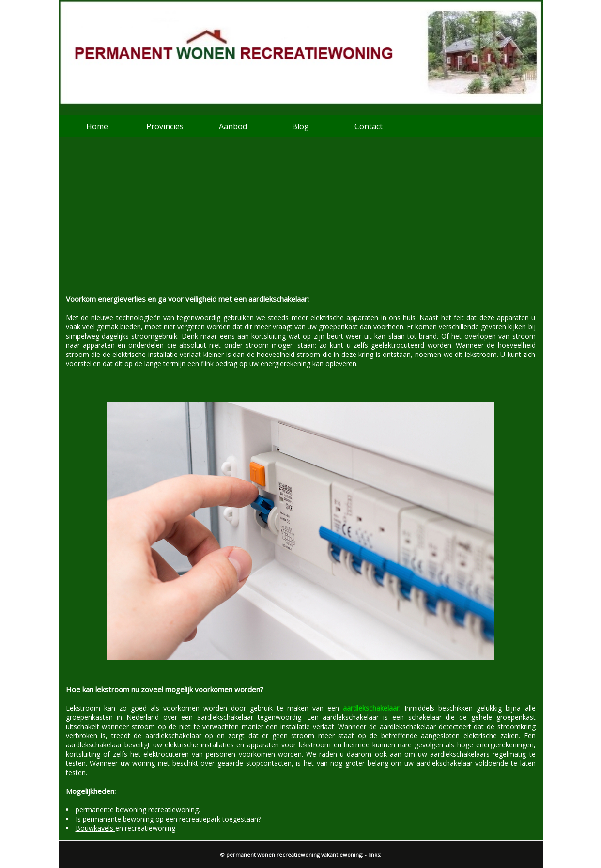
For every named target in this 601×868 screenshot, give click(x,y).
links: (375, 855)
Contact (369, 126)
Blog (300, 126)
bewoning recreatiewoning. (138, 810)
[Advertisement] (301, 221)
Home (97, 126)
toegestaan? (220, 819)
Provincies (165, 126)
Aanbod (233, 126)
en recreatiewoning (125, 828)
